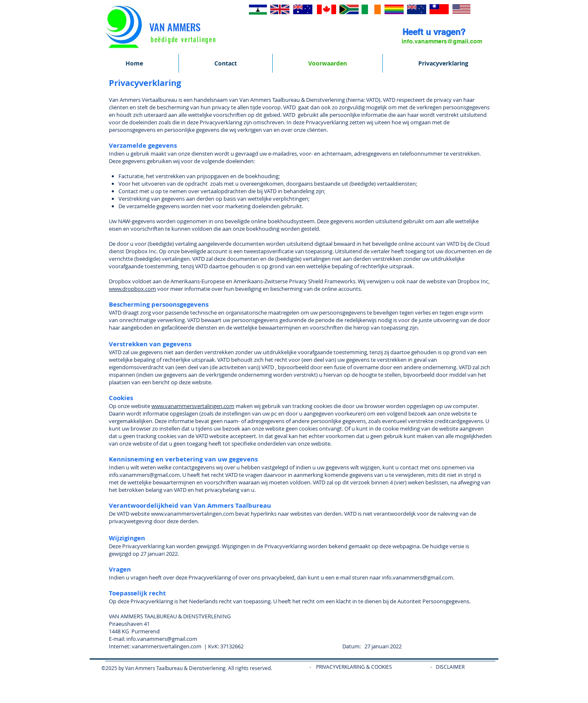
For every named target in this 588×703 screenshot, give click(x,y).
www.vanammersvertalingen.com (193, 406)
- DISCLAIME (445, 667)
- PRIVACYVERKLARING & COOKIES (345, 667)
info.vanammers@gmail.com (162, 639)
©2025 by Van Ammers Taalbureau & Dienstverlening (163, 668)
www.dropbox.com (132, 289)
